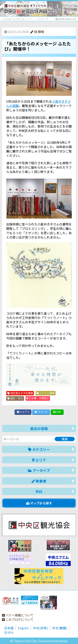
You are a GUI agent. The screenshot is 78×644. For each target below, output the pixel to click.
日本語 (9, 628)
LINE (57, 412)
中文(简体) (40, 628)
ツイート (41, 412)
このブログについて (18, 619)
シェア (23, 412)
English (23, 628)
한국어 (9, 632)
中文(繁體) (60, 628)
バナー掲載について (18, 615)
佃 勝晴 (37, 32)
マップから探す (39, 503)
